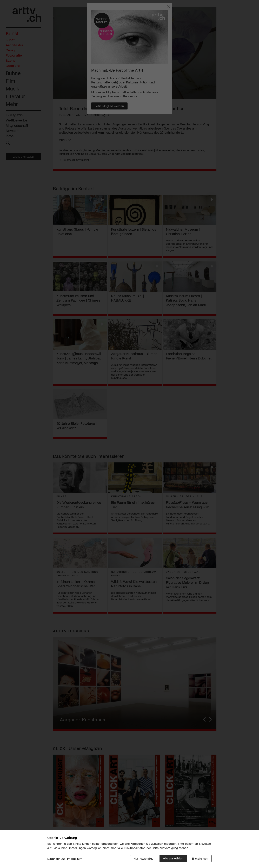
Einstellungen (199, 859)
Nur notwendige (140, 859)
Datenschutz (56, 859)
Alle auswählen (170, 859)
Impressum (75, 859)
